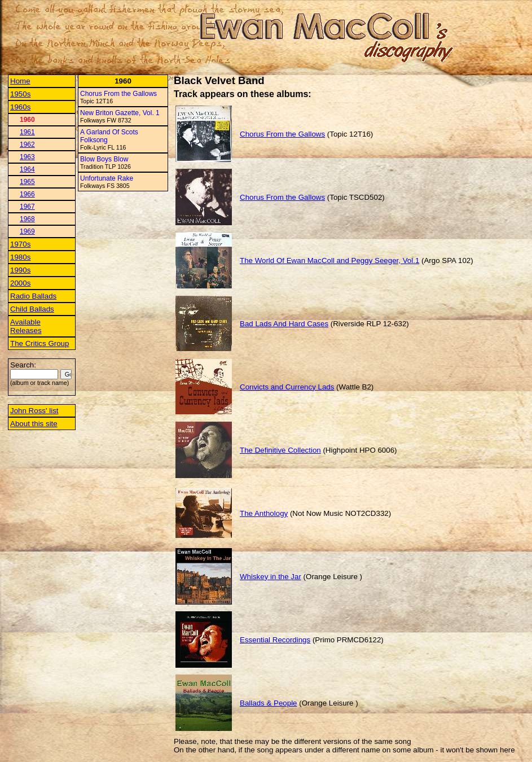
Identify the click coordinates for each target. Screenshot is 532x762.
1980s (20, 257)
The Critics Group (39, 343)
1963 (27, 157)
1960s (20, 107)
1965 (27, 182)
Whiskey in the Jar (271, 577)
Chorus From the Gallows (118, 94)
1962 (27, 144)
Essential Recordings (275, 640)
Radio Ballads (33, 296)
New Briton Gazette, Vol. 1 (120, 113)
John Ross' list (34, 411)
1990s (20, 270)
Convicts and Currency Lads (287, 387)
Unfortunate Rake (107, 178)
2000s (20, 283)
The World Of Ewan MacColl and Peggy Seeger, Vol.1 (329, 260)
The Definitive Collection (280, 450)
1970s (20, 244)
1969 (27, 231)
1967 (27, 207)
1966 (27, 194)
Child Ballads (32, 309)
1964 (27, 169)
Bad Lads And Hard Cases (284, 324)
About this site (34, 424)
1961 (27, 132)
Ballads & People (269, 703)
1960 (27, 120)
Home (20, 81)
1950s (20, 94)
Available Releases (26, 326)
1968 (27, 219)
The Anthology (264, 513)
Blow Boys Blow (104, 159)
